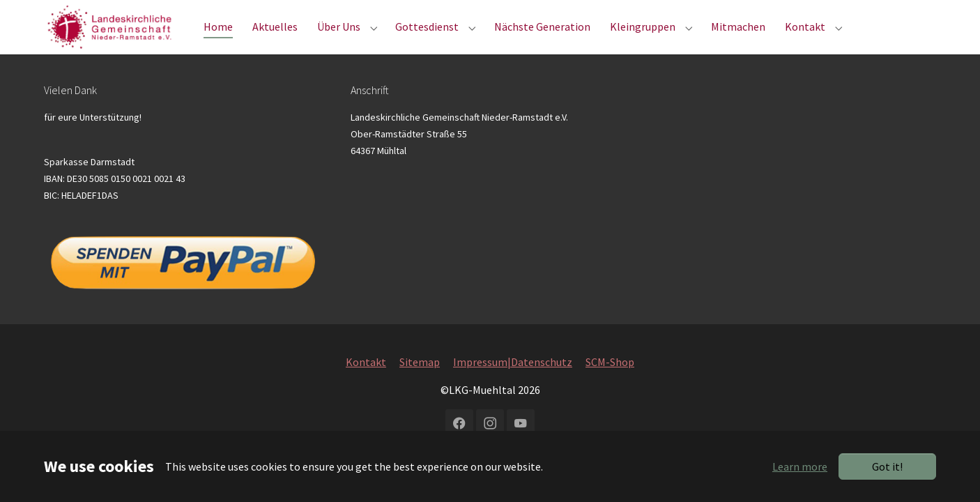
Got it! (887, 466)
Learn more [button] (800, 466)
